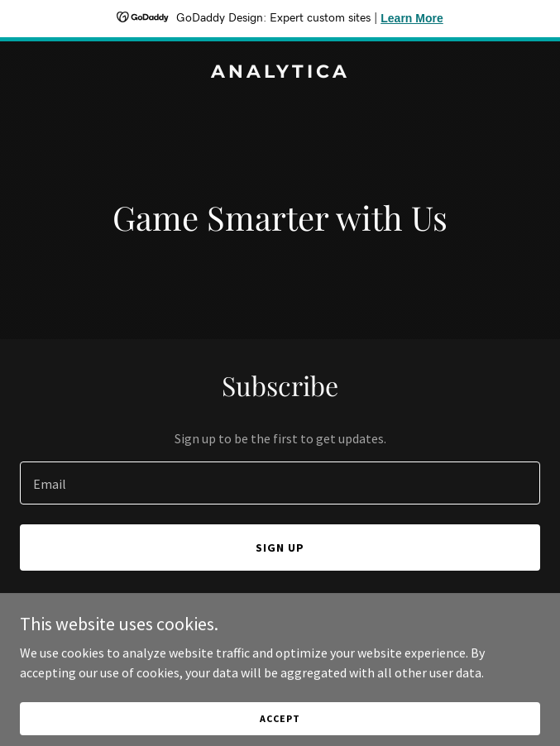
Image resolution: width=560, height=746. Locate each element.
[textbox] (280, 483)
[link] (280, 73)
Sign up (280, 548)
